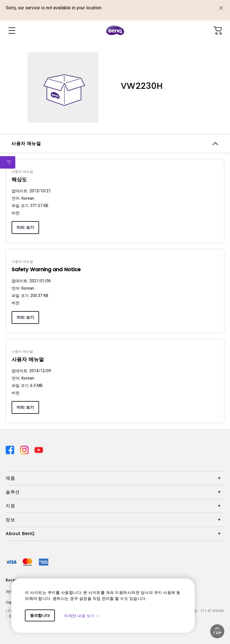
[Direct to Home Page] (115, 31)
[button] (217, 631)
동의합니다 (40, 615)
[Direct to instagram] (25, 449)
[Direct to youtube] (39, 449)
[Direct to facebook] (11, 449)
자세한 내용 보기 (82, 616)
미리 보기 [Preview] (25, 227)
